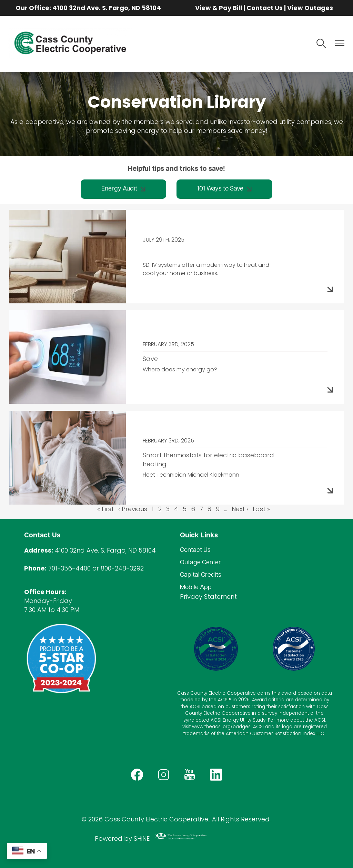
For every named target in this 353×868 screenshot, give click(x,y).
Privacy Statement (208, 597)
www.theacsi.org (211, 727)
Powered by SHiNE (122, 838)
